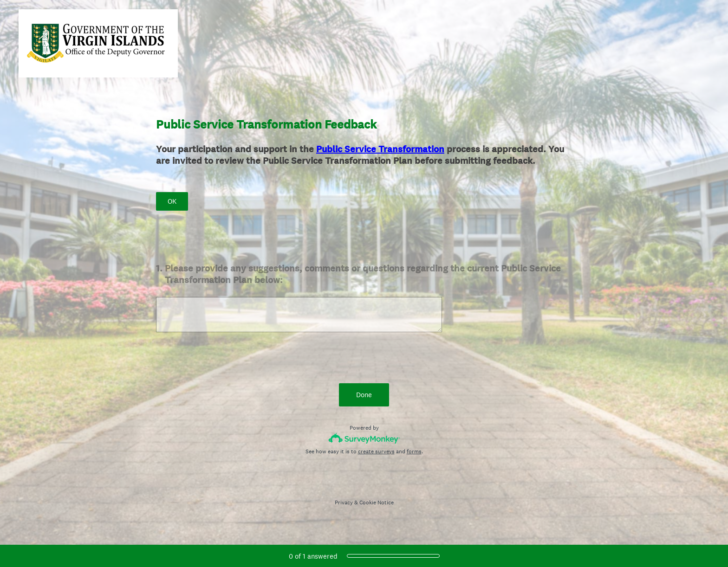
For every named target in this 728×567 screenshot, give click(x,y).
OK (172, 201)
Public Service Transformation (380, 149)
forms (414, 451)
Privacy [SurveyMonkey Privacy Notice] (344, 503)
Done (364, 395)
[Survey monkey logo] (364, 438)
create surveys (376, 451)
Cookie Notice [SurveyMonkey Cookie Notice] (377, 503)
